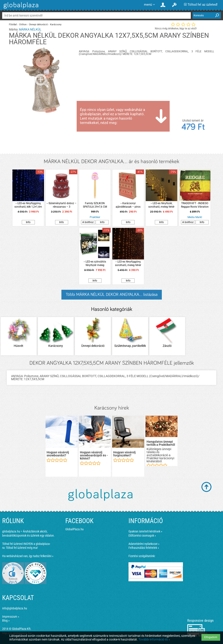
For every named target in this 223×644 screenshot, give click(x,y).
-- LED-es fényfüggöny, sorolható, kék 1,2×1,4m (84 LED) (28, 205)
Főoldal (13, 25)
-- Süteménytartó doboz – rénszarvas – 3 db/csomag (62, 205)
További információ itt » (154, 639)
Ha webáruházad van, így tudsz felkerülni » (28, 556)
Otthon (23, 25)
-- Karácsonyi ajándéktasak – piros (128, 205)
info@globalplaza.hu (15, 608)
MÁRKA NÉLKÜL (30, 29)
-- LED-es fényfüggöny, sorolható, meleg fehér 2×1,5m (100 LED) (128, 264)
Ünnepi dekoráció (38, 25)
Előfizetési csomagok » (142, 536)
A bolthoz (88, 222)
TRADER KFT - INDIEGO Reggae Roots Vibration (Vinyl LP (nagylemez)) (195, 205)
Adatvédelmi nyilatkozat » (144, 544)
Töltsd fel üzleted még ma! (22, 548)
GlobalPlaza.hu (74, 529)
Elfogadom (211, 637)
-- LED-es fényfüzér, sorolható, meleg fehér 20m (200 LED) (161, 205)
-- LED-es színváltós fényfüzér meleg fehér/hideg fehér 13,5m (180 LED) (95, 264)
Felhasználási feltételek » (144, 548)
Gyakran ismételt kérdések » (145, 531)
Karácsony (56, 25)
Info (28, 222)
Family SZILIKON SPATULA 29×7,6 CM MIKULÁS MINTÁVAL (95, 205)
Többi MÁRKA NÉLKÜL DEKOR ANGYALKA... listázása (112, 295)
